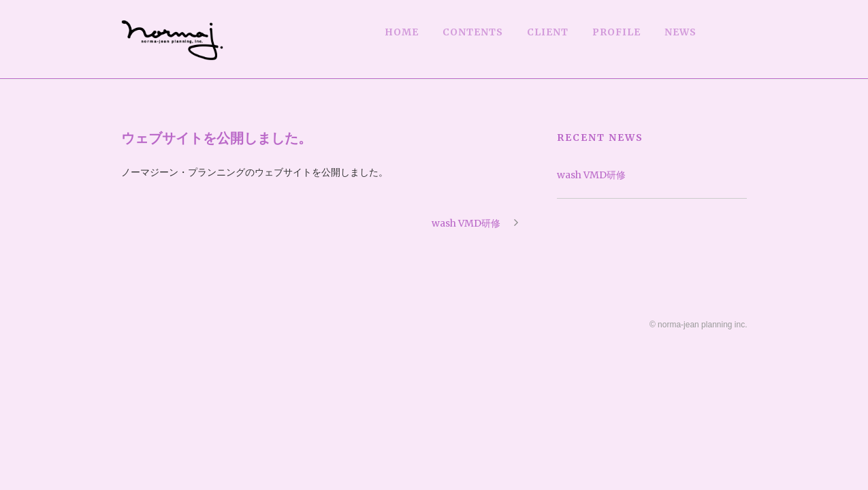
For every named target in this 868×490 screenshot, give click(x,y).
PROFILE (616, 32)
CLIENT (548, 32)
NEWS (680, 32)
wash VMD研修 (591, 175)
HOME (402, 32)
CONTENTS (473, 32)
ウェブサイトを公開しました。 (216, 138)
